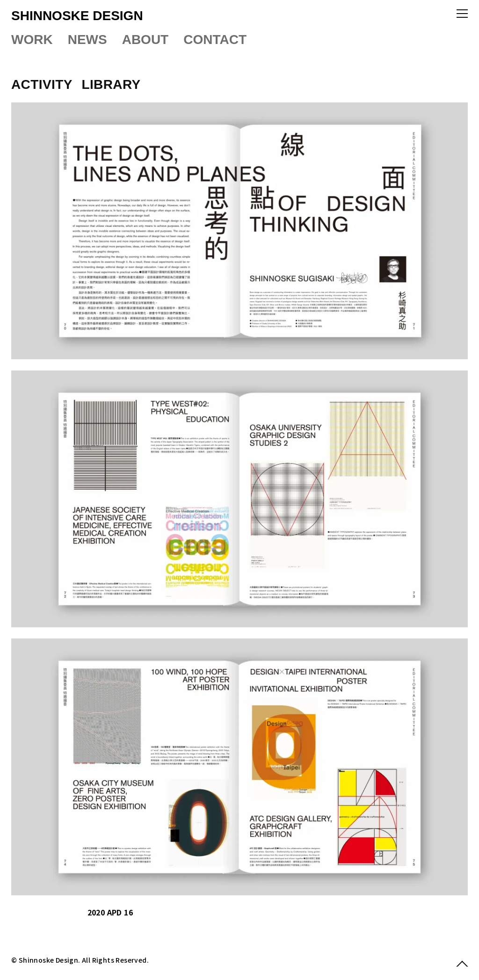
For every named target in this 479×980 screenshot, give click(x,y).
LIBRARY (111, 84)
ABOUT (145, 40)
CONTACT (215, 40)
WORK (32, 40)
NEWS (87, 40)
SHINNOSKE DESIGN (77, 16)
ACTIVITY (44, 84)
